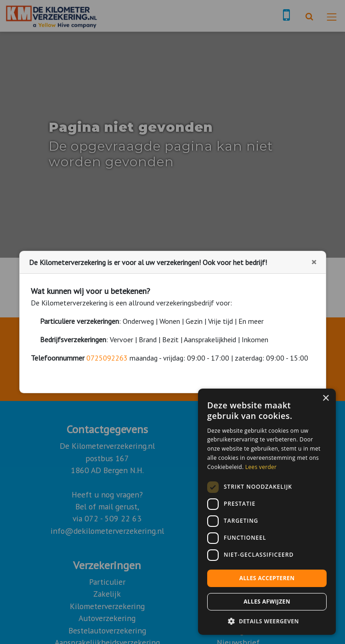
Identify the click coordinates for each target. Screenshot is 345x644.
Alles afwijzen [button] (267, 602)
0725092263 (107, 358)
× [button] (325, 398)
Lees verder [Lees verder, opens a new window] (261, 467)
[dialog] (267, 512)
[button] (267, 621)
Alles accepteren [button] (267, 578)
